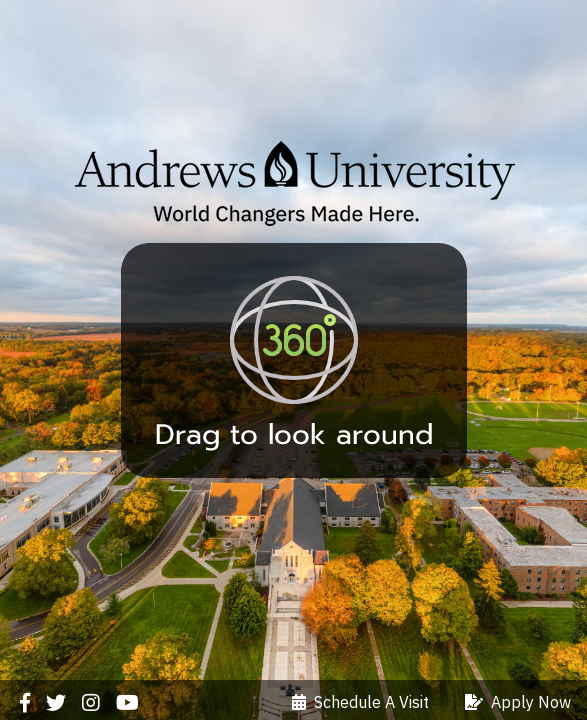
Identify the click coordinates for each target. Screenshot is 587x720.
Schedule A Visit (360, 702)
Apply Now (518, 702)
